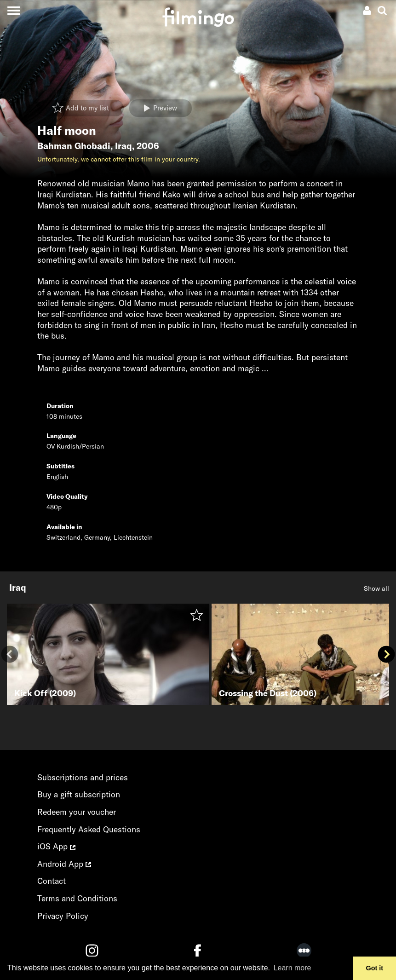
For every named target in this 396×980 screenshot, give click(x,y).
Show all (376, 588)
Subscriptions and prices (83, 777)
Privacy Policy (63, 916)
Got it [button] (375, 968)
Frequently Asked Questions (89, 829)
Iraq (123, 146)
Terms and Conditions (77, 898)
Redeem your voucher (77, 812)
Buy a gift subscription (79, 794)
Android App (64, 864)
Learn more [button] (293, 968)
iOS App (56, 846)
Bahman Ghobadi (74, 146)
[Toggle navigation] (14, 10)
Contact (52, 881)
